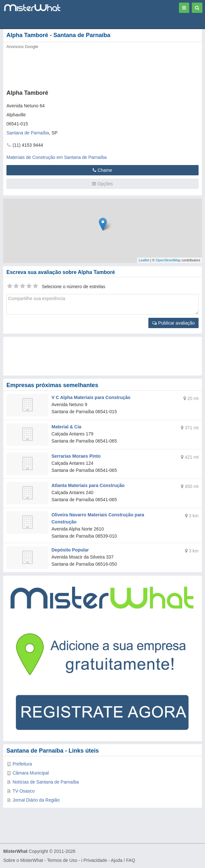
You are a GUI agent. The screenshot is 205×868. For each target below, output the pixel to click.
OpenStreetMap (168, 260)
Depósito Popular (70, 550)
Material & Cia (66, 427)
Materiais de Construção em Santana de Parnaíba (56, 157)
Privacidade (95, 860)
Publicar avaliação (173, 323)
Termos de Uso (62, 860)
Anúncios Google (22, 47)
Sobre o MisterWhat (23, 860)
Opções (102, 184)
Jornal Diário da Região (36, 800)
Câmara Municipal (31, 773)
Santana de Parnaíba (28, 133)
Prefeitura (22, 764)
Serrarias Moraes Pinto (76, 456)
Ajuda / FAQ (123, 860)
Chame (102, 170)
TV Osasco (24, 791)
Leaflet (144, 260)
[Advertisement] (98, 67)
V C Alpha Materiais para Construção (91, 397)
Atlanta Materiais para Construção (88, 485)
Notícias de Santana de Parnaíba (46, 782)
